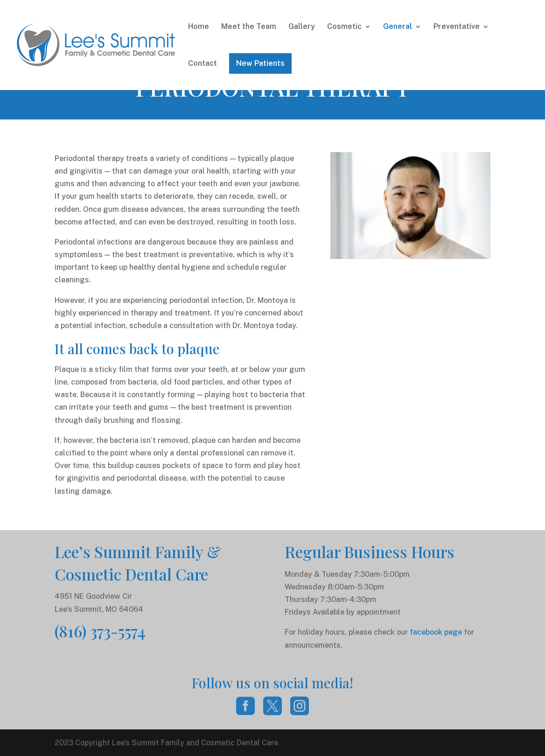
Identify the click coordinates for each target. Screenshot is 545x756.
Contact (203, 64)
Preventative (457, 27)
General (398, 27)
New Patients (260, 63)
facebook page (436, 632)
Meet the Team (249, 27)
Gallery (302, 27)
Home (199, 27)
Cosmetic (344, 27)
